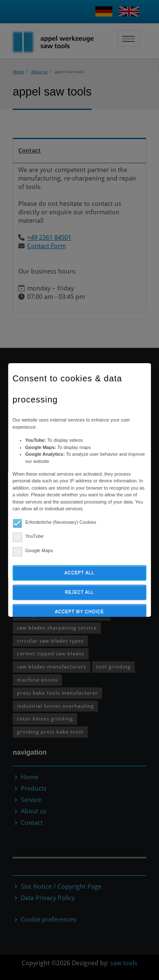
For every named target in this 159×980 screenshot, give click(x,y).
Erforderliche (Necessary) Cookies (55, 522)
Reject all (79, 592)
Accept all (79, 573)
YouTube (28, 536)
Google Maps (33, 551)
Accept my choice (80, 612)
